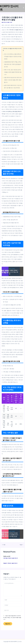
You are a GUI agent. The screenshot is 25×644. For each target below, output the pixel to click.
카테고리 (10, 558)
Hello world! (7, 556)
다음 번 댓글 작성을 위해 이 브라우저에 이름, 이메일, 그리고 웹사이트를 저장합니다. (12, 617)
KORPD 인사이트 (9, 8)
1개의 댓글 (5, 558)
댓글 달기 (5, 563)
